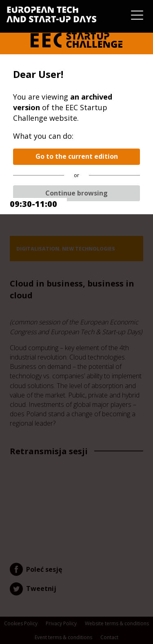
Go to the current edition (77, 156)
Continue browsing (76, 193)
